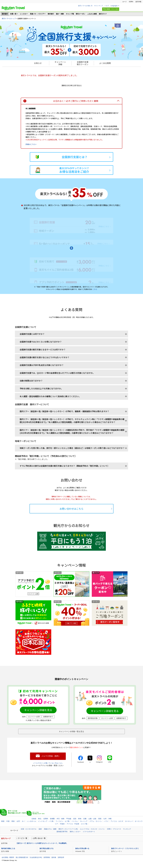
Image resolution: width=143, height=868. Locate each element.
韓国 (3, 821)
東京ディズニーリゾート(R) (68, 829)
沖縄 (110, 818)
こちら (95, 289)
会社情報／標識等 (8, 857)
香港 (13, 821)
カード (125, 2)
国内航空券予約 (62, 831)
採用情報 (47, 857)
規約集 (54, 857)
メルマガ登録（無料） (51, 756)
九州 (105, 818)
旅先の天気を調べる (82, 848)
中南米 (62, 824)
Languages (114, 6)
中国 (8, 821)
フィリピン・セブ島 (63, 821)
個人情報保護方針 (22, 857)
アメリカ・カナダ (117, 821)
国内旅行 (5, 14)
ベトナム (75, 821)
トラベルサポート (89, 831)
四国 (100, 818)
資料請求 (61, 857)
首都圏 (52, 818)
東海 (80, 818)
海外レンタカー (75, 831)
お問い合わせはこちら (71, 509)
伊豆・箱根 (60, 818)
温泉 (40, 829)
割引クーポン (81, 14)
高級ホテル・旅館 (50, 829)
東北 (40, 818)
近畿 (85, 818)
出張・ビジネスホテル (29, 829)
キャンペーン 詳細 (60, 63)
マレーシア (84, 821)
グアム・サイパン (96, 821)
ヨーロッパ (129, 821)
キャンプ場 (70, 14)
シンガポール (31, 821)
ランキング (127, 829)
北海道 (34, 818)
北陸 (75, 818)
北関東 (46, 818)
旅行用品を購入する (47, 848)
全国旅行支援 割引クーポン (83, 63)
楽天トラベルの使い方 (85, 6)
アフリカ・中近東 (73, 824)
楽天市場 (138, 2)
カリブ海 (84, 824)
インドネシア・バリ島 (46, 821)
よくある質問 (105, 63)
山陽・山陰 (92, 818)
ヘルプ (107, 6)
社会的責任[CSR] (36, 857)
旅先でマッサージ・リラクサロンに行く (125, 848)
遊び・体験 (60, 14)
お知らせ (38, 63)
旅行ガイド (103, 14)
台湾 (18, 821)
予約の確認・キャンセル (111, 9)
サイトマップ (99, 6)
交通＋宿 (13, 14)
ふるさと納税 (92, 14)
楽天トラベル (13, 8)
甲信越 (69, 818)
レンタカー (24, 14)
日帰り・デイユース (114, 829)
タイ (23, 821)
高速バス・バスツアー (38, 14)
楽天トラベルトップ (9, 18)
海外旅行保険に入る (8, 848)
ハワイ (106, 821)
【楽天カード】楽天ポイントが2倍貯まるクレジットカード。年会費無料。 (42, 843)
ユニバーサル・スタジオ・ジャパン (92, 829)
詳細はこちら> (31, 144)
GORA (131, 2)
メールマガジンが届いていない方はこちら (48, 762)
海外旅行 (51, 14)
